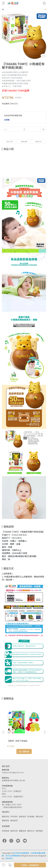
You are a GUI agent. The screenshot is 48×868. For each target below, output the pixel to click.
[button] (45, 732)
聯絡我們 (14, 820)
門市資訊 (14, 816)
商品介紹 (9, 141)
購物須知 (6, 816)
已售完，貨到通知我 (30, 865)
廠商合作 (31, 831)
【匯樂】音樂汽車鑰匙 (17, 741)
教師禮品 (39, 831)
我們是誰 (6, 831)
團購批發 (22, 831)
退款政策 (22, 816)
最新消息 (14, 831)
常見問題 (31, 816)
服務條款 (6, 820)
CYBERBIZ (9, 858)
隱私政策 (39, 816)
